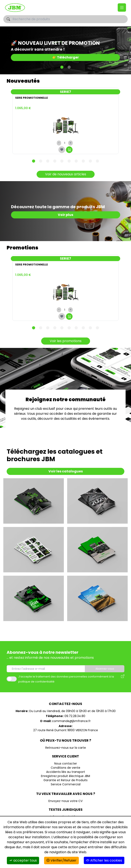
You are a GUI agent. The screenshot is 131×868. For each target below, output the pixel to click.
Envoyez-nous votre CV (65, 801)
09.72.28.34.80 (75, 716)
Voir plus (65, 215)
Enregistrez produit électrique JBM (65, 776)
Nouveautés (23, 81)
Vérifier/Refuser (61, 860)
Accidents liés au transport (66, 772)
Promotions (22, 248)
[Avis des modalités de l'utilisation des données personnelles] (123, 679)
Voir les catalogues (66, 471)
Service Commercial (66, 784)
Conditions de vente (65, 768)
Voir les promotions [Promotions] (66, 341)
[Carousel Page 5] (62, 161)
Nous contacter (66, 763)
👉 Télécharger (65, 57)
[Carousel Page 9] (90, 161)
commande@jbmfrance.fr (71, 721)
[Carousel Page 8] (83, 161)
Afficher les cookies (104, 860)
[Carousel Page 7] (76, 161)
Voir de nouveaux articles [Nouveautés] (66, 174)
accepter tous (23, 860)
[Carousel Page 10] (97, 161)
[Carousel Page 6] (69, 161)
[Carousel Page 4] (55, 161)
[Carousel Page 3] (48, 161)
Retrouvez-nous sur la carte (66, 748)
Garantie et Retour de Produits (65, 780)
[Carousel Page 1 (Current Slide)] (62, 67)
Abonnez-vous (105, 669)
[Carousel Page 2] (69, 67)
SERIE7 (65, 92)
